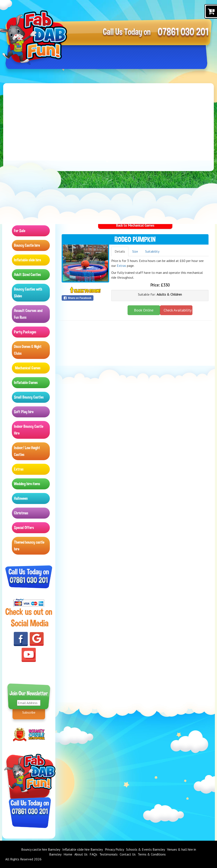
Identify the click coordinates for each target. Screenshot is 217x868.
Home (68, 854)
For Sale (20, 231)
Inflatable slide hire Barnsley (83, 849)
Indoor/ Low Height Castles (27, 451)
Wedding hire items (27, 484)
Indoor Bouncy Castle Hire (29, 430)
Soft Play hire (24, 412)
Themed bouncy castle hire (29, 546)
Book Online (144, 310)
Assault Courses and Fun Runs (28, 314)
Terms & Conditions (152, 854)
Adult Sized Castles (27, 275)
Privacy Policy (114, 849)
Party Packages (25, 332)
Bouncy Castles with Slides (28, 293)
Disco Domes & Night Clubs (28, 350)
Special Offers (24, 528)
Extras (19, 469)
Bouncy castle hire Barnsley (41, 849)
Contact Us (128, 854)
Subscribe (29, 712)
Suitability (152, 251)
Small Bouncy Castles (29, 397)
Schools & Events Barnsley (145, 849)
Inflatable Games (26, 383)
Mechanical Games (28, 368)
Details (120, 251)
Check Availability (178, 310)
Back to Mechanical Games (135, 225)
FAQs (93, 854)
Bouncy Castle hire (27, 245)
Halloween (21, 498)
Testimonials (108, 854)
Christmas (21, 513)
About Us (81, 854)
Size (135, 251)
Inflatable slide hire (27, 260)
